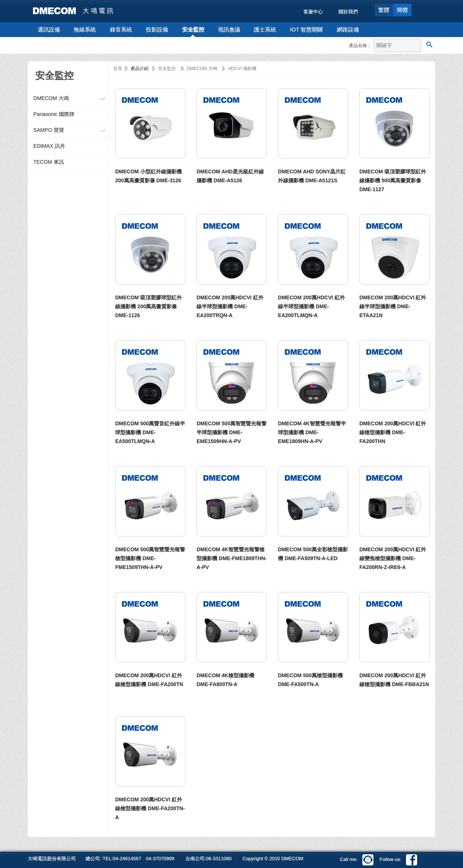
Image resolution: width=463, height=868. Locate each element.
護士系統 (265, 29)
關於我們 (348, 12)
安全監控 (193, 29)
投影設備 (157, 29)
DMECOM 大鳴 (51, 98)
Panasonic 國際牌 (54, 114)
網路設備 (348, 29)
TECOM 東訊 (48, 162)
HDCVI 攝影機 (242, 69)
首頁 (118, 69)
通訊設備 (49, 29)
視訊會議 (229, 29)
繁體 (384, 10)
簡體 (402, 10)
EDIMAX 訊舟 (49, 146)
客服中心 (313, 12)
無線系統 (85, 29)
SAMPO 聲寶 (48, 130)
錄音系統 (121, 29)
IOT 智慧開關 (307, 29)
